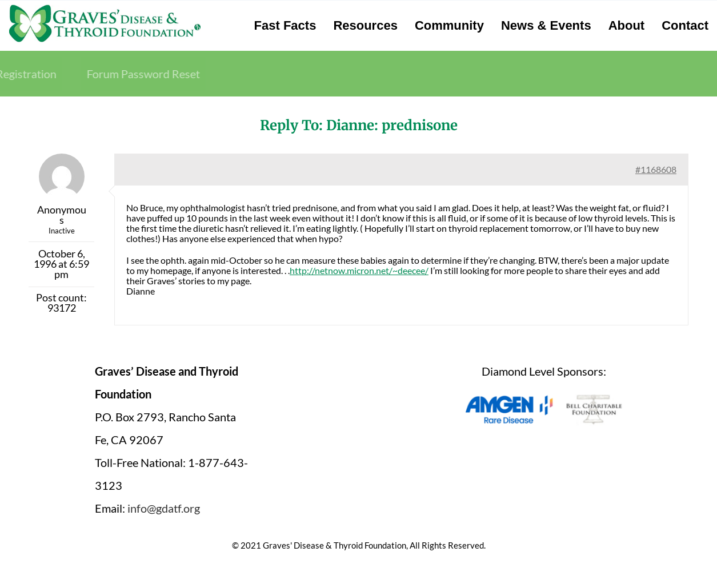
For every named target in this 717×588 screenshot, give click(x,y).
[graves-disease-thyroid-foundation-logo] (105, 9)
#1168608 (656, 169)
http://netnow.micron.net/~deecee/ (359, 270)
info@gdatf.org (164, 508)
